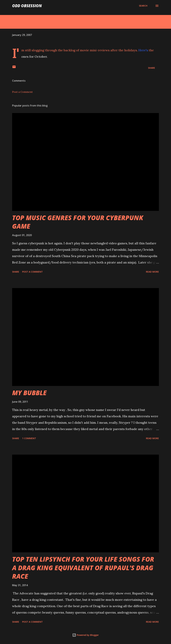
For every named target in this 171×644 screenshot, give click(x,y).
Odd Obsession (27, 6)
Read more (152, 272)
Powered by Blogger (85, 635)
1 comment (29, 438)
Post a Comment (22, 92)
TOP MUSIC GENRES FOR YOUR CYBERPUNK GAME (78, 222)
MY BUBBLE (29, 393)
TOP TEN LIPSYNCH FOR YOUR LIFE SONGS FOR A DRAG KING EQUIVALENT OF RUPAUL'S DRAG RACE (83, 568)
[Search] (143, 6)
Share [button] (152, 68)
